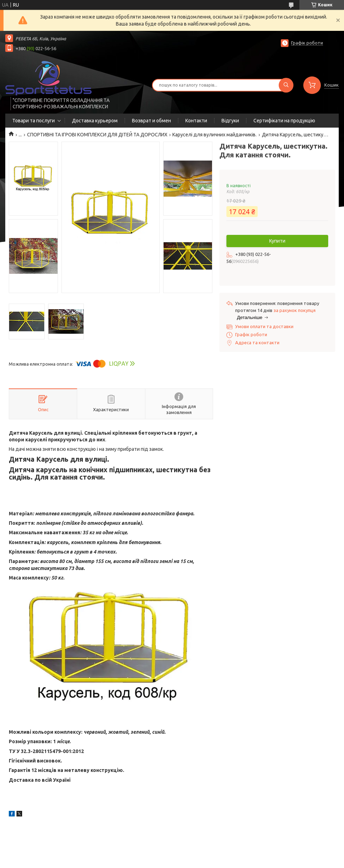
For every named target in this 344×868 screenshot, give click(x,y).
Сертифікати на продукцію (284, 121)
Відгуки (230, 121)
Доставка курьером (95, 121)
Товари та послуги (34, 121)
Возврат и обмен (151, 121)
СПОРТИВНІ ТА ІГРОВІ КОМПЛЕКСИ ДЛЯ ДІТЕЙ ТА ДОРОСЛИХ (97, 135)
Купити (277, 241)
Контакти (196, 121)
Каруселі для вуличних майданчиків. (214, 135)
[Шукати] (286, 85)
